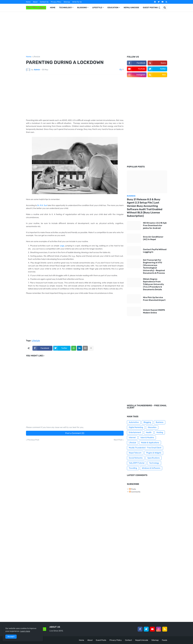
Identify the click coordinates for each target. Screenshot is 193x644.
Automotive (134, 422)
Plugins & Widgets (154, 453)
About (35, 2)
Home (28, 2)
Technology (154, 463)
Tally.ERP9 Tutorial (137, 463)
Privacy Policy (116, 640)
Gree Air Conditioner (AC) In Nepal (153, 238)
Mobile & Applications (150, 443)
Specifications (154, 458)
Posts (132, 489)
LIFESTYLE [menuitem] (97, 8)
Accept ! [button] (11, 637)
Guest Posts (101, 640)
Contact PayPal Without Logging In (155, 251)
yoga (62, 246)
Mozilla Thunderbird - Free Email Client (145, 448)
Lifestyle (36, 57)
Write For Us (77, 2)
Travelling (133, 468)
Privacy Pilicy (56, 2)
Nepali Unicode (142, 640)
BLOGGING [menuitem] (82, 8)
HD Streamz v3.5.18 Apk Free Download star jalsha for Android (155, 226)
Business (160, 422)
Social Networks (136, 458)
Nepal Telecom (135, 453)
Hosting (160, 432)
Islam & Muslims (147, 438)
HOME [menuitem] (53, 8)
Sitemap (67, 2)
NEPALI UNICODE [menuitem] (131, 8)
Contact (128, 640)
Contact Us (44, 2)
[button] (159, 8)
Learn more (25, 631)
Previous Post (33, 440)
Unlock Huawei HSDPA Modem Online (154, 311)
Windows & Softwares (151, 468)
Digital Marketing (136, 427)
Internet (132, 438)
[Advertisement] (97, 34)
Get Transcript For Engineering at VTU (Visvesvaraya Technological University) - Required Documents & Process (154, 267)
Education (152, 427)
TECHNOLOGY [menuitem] (65, 8)
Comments (135, 492)
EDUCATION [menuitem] (113, 8)
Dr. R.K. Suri (42, 205)
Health (149, 432)
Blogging (147, 422)
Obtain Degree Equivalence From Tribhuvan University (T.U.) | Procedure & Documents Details (153, 284)
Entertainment (135, 432)
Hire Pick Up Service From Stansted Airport (154, 299)
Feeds (165, 640)
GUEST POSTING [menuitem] (150, 8)
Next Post (118, 440)
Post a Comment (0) (75, 433)
